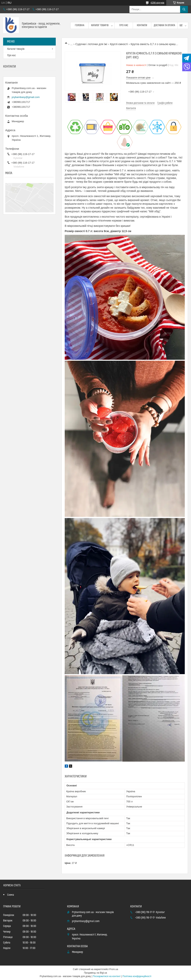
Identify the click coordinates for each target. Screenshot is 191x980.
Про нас (124, 25)
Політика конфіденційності (137, 976)
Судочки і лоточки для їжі (91, 44)
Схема (11, 895)
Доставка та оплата (164, 25)
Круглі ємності (119, 44)
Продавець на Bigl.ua (95, 973)
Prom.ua (114, 969)
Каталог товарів (100, 25)
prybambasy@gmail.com (26, 97)
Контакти (142, 25)
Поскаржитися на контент (107, 976)
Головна (80, 25)
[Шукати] (184, 9)
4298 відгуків (157, 3)
